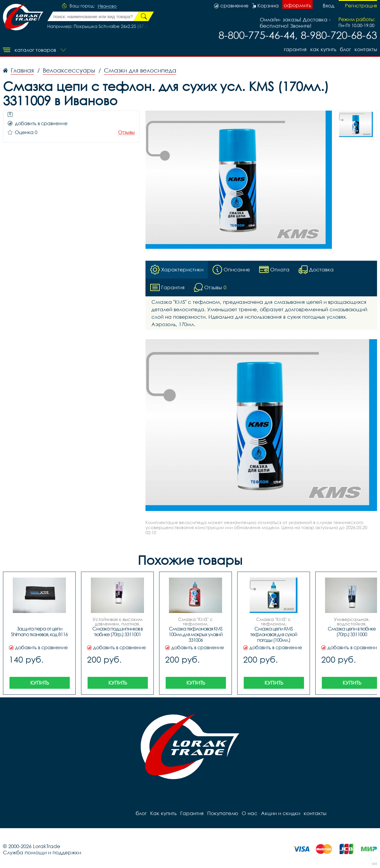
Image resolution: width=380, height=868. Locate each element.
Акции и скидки (281, 813)
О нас (250, 813)
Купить (40, 683)
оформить (297, 5)
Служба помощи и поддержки (42, 852)
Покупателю (223, 813)
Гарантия (295, 49)
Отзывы (126, 132)
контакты (366, 49)
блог (345, 49)
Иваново (107, 6)
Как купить (323, 49)
